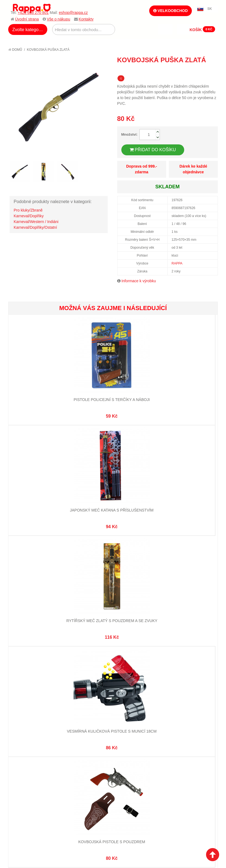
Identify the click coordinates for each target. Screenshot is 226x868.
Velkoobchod (171, 11)
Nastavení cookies (99, 653)
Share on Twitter (212, 70)
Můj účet (124, 573)
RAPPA (177, 263)
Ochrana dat (26, 604)
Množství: (130, 134)
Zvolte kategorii (27, 30)
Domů (15, 50)
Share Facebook (201, 70)
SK (210, 9)
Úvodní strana (27, 19)
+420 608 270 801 (33, 13)
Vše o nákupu (58, 19)
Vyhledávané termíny (85, 579)
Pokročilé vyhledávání (86, 586)
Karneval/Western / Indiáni (36, 222)
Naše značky (26, 611)
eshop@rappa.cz (73, 13)
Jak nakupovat (27, 579)
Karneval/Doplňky (29, 216)
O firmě (21, 573)
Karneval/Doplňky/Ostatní (35, 227)
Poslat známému (190, 70)
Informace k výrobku (139, 281)
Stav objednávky (132, 579)
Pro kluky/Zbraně (28, 210)
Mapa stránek (78, 573)
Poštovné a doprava (33, 598)
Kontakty (86, 19)
